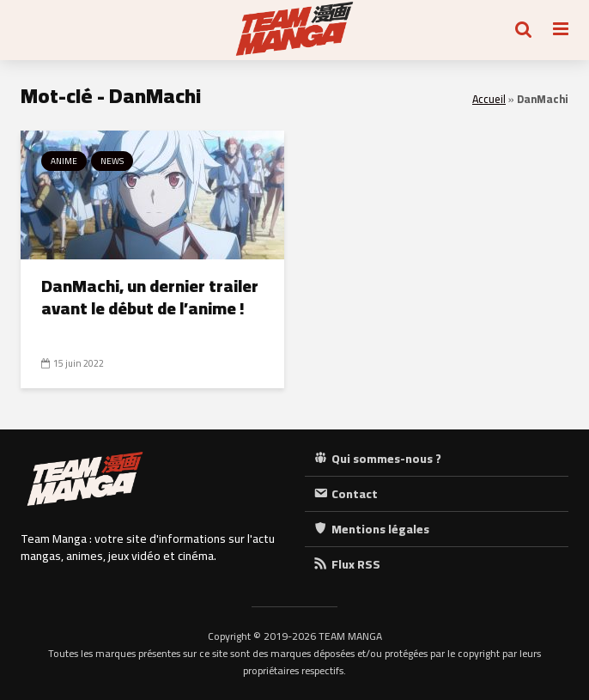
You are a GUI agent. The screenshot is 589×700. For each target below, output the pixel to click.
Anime (64, 161)
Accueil (489, 99)
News (112, 161)
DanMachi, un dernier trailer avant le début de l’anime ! (150, 297)
